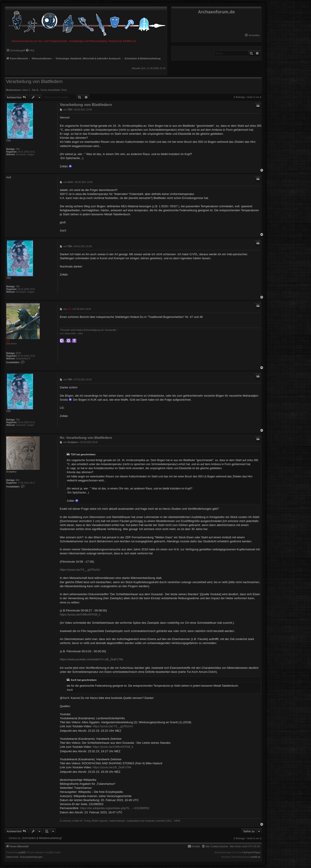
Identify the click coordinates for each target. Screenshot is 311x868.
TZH (8, 141)
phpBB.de (255, 857)
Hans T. (26, 90)
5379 (18, 353)
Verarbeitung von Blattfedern (34, 81)
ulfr (8, 341)
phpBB (22, 853)
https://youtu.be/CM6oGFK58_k (80, 614)
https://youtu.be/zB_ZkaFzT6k (112, 767)
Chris (64, 90)
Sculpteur (11, 472)
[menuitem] (252, 35)
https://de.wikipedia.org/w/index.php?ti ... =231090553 (114, 808)
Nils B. (35, 90)
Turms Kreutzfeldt (50, 90)
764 (18, 149)
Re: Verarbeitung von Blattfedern (86, 438)
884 (18, 480)
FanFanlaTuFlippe (251, 853)
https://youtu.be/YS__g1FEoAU (80, 570)
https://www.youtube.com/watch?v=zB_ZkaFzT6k (91, 659)
